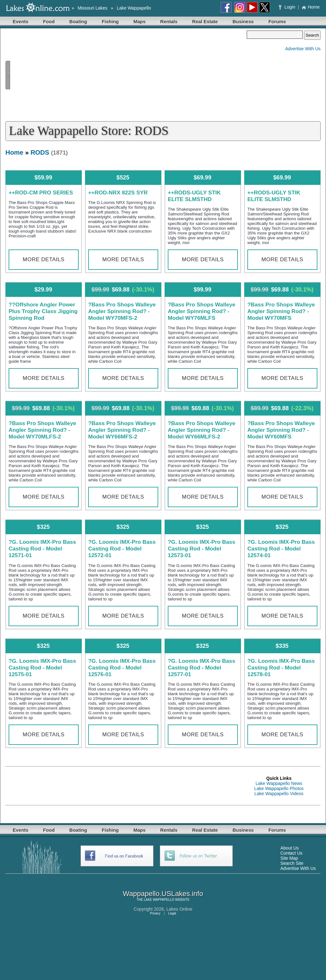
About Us (290, 848)
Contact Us (291, 853)
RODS (40, 152)
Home (311, 7)
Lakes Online (180, 909)
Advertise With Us (303, 49)
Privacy (155, 913)
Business (243, 21)
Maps (139, 21)
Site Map (289, 858)
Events (21, 21)
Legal (172, 913)
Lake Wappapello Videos (279, 794)
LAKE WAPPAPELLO (159, 900)
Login (288, 7)
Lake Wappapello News (279, 783)
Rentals (169, 21)
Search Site (292, 863)
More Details (43, 259)
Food (49, 21)
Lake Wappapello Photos (279, 788)
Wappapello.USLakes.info (163, 894)
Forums (277, 21)
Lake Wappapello (134, 8)
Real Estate (205, 21)
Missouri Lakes (92, 8)
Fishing (110, 21)
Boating (78, 21)
